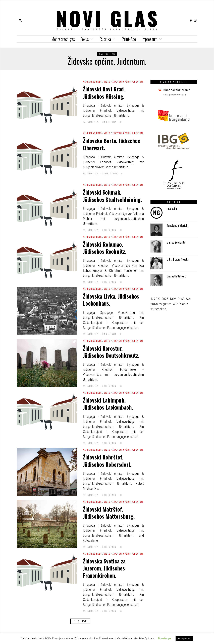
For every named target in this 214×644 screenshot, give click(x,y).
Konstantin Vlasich (177, 225)
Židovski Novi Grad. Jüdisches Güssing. (104, 92)
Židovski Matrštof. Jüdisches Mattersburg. (109, 513)
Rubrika (105, 39)
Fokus (85, 39)
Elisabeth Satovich (177, 276)
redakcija (172, 208)
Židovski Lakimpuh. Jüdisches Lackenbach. (108, 404)
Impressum (149, 39)
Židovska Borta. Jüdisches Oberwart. (111, 144)
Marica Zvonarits (176, 242)
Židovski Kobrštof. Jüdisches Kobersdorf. (107, 460)
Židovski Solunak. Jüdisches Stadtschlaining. (112, 196)
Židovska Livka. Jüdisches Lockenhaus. (111, 300)
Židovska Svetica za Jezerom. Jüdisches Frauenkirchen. (104, 568)
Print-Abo (129, 39)
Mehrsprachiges (63, 39)
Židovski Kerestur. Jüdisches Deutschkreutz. (111, 352)
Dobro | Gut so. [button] (184, 639)
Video (107, 81)
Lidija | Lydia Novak (177, 259)
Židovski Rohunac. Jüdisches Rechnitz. (105, 248)
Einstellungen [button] (165, 638)
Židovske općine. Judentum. (128, 81)
